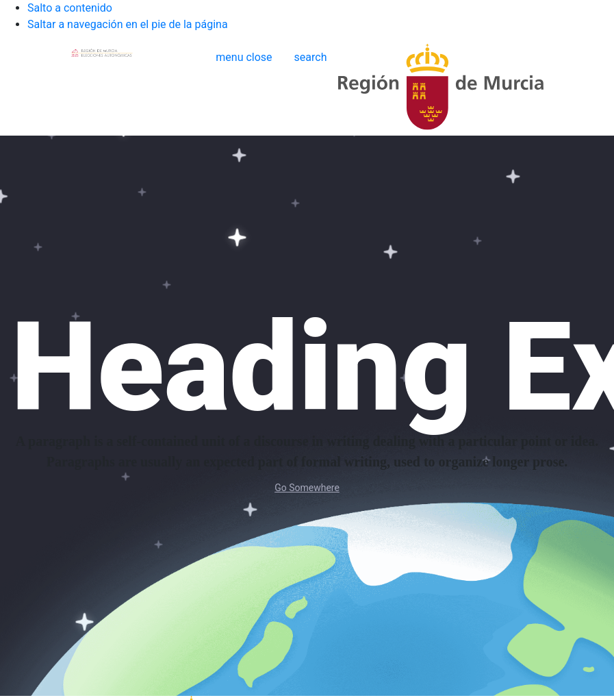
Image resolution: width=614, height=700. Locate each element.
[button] (244, 57)
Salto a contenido (70, 8)
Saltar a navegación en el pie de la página (128, 24)
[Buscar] (311, 58)
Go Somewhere (307, 488)
